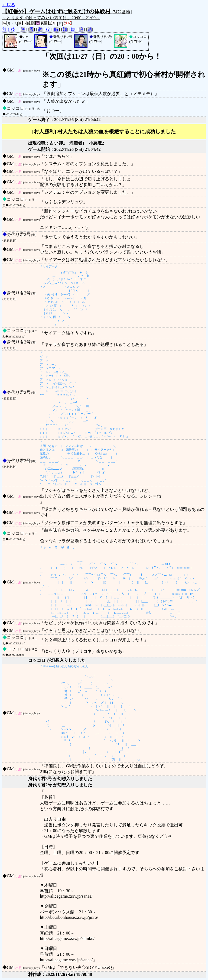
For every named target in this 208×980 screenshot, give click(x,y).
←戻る (9, 5)
